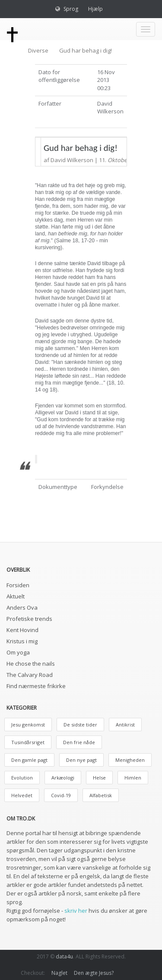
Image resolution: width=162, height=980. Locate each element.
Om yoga (18, 652)
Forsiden (18, 585)
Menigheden (130, 760)
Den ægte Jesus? (94, 973)
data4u (64, 957)
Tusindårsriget (28, 742)
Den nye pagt (81, 760)
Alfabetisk (101, 795)
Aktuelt (16, 596)
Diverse (38, 50)
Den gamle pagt (29, 760)
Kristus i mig (22, 641)
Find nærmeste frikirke (36, 686)
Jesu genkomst (28, 725)
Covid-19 (61, 795)
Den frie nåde (79, 742)
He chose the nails (31, 664)
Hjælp (95, 9)
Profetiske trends (29, 619)
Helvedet (22, 795)
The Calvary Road (30, 675)
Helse (99, 778)
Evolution (22, 778)
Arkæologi (63, 778)
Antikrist (125, 725)
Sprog (71, 9)
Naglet (59, 973)
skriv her (76, 911)
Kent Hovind (22, 630)
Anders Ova (22, 607)
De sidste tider (80, 725)
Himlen (133, 778)
